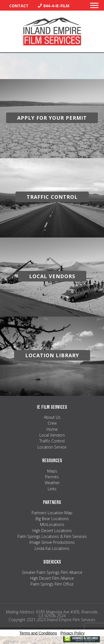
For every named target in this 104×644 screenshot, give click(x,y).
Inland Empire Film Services (52, 31)
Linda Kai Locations (52, 548)
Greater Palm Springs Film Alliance (52, 572)
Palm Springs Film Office (52, 584)
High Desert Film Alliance (52, 578)
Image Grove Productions (52, 542)
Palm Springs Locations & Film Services (52, 536)
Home (52, 429)
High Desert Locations (52, 531)
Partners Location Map (52, 513)
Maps (52, 471)
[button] (94, 7)
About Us (52, 417)
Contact (19, 6)
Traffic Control (52, 441)
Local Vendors (52, 435)
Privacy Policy (73, 633)
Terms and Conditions (38, 633)
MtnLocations (52, 524)
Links (52, 489)
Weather (52, 483)
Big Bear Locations (52, 519)
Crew (52, 423)
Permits (52, 477)
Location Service (52, 447)
